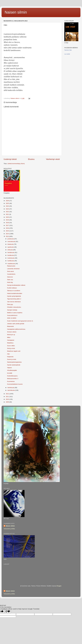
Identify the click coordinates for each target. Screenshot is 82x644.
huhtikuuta (11, 261)
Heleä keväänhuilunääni (15, 293)
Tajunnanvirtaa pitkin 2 (14, 299)
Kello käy (10, 282)
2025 (8, 203)
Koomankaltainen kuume (15, 384)
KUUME (10, 373)
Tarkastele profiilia (9, 529)
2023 (8, 209)
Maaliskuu (10, 343)
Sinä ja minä (11, 348)
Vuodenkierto (11, 274)
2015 (8, 231)
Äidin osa (10, 280)
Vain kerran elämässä (14, 302)
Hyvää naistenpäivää (14, 365)
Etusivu (31, 159)
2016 (8, 228)
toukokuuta (11, 258)
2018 (8, 223)
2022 (8, 212)
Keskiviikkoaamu (12, 376)
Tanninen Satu (68, 50)
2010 (8, 399)
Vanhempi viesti (53, 159)
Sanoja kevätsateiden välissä (16, 285)
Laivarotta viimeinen (13, 269)
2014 (8, 234)
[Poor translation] (8, 611)
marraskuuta (12, 241)
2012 (8, 394)
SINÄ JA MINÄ (12, 318)
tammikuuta (11, 390)
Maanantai (10, 326)
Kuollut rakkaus (12, 288)
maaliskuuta (11, 264)
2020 (8, 217)
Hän (8, 354)
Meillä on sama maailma (15, 313)
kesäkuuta (11, 255)
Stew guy (10, 304)
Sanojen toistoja (12, 310)
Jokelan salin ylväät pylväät (16, 324)
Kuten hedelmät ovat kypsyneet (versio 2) (20, 321)
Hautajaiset (11, 340)
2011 (8, 397)
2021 (8, 214)
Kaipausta (10, 357)
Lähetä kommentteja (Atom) (16, 164)
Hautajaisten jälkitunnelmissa (16, 329)
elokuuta (10, 250)
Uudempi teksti (10, 159)
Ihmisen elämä (12, 332)
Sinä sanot (10, 271)
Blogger (59, 586)
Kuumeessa (11, 381)
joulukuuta (11, 239)
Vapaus (9, 368)
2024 (8, 206)
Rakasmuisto (11, 266)
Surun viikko (11, 346)
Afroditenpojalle (12, 370)
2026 (8, 201)
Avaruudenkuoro (12, 315)
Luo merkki (67, 54)
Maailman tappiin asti (14, 351)
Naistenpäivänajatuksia (14, 362)
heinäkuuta (11, 252)
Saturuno (10, 277)
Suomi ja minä (12, 359)
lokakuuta (11, 244)
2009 (8, 402)
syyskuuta (11, 247)
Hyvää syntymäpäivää (14, 296)
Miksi (9, 337)
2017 (8, 225)
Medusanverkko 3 (13, 379)
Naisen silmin (16, 12)
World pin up (11, 335)
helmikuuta (11, 388)
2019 (8, 220)
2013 (8, 236)
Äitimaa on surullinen (14, 291)
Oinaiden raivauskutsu (14, 307)
